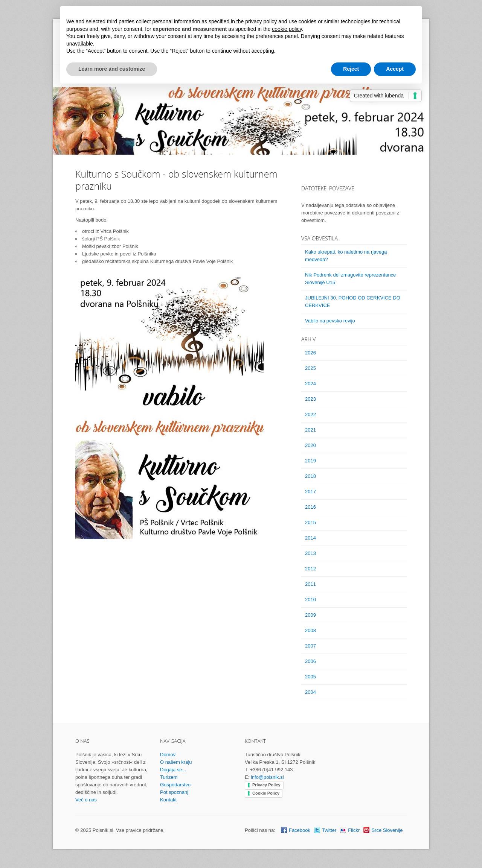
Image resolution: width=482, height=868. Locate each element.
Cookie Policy (266, 793)
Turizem (169, 777)
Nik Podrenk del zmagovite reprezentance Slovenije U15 (350, 279)
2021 (310, 430)
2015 (310, 522)
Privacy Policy (266, 785)
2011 (310, 584)
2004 (310, 692)
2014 (310, 538)
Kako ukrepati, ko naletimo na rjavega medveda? (346, 256)
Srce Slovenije (387, 830)
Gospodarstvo (175, 785)
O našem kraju (176, 762)
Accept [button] (395, 69)
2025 (310, 368)
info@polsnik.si (267, 777)
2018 (310, 476)
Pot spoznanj (174, 792)
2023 (310, 399)
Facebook (300, 830)
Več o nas (86, 800)
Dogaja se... (173, 770)
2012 (310, 569)
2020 (310, 445)
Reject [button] (351, 69)
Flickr (354, 830)
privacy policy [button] (261, 21)
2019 (310, 461)
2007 (310, 646)
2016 (310, 507)
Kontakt (168, 800)
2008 (310, 630)
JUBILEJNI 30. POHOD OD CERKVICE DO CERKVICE (353, 302)
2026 (310, 353)
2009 (310, 615)
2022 (310, 414)
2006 (310, 661)
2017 (310, 492)
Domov (168, 755)
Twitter (329, 830)
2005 (310, 677)
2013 (310, 553)
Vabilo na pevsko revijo (330, 321)
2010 (310, 600)
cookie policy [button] (287, 29)
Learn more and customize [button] (112, 69)
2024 (310, 384)
